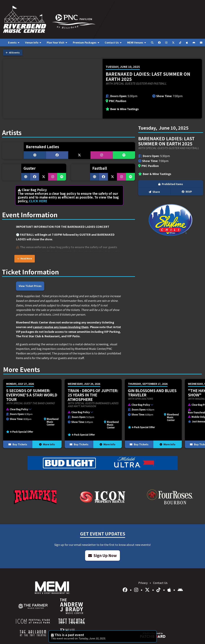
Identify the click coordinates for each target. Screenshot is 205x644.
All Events (13, 52)
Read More (25, 258)
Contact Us (160, 583)
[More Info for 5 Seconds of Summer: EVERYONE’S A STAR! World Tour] (32, 414)
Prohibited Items (171, 184)
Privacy (143, 583)
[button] (31, 410)
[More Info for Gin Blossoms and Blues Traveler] (153, 414)
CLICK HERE (38, 201)
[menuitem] (14, 43)
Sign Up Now (102, 555)
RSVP (187, 192)
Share (154, 192)
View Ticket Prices (30, 286)
